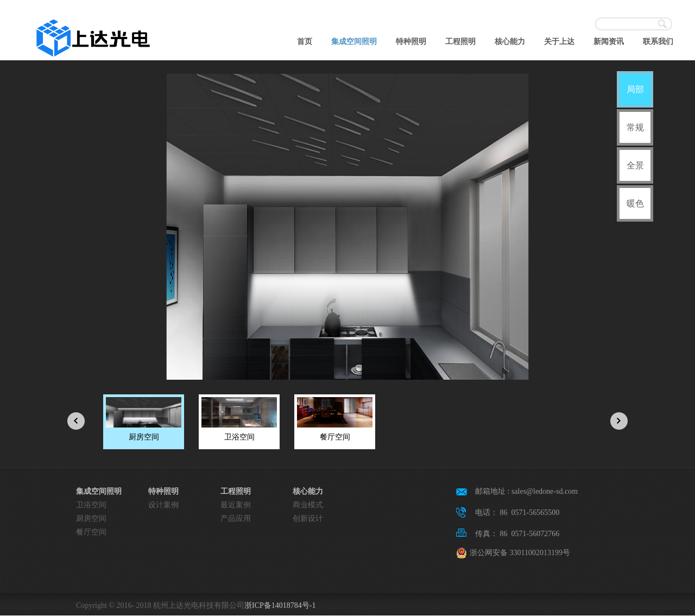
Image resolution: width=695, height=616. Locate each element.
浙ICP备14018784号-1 (280, 605)
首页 (305, 42)
